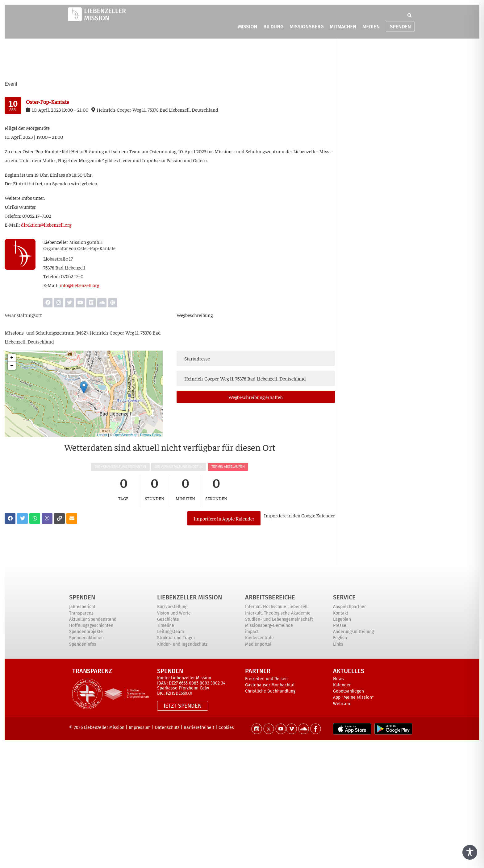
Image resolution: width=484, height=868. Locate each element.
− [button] (12, 366)
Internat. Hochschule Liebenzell (276, 607)
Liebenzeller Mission (190, 597)
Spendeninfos (83, 644)
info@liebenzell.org (79, 285)
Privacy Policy (151, 435)
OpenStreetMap (125, 435)
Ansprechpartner (349, 607)
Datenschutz (167, 728)
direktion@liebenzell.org (46, 224)
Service (344, 597)
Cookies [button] (226, 728)
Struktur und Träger (176, 638)
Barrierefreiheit (199, 728)
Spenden (82, 597)
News (338, 679)
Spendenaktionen (86, 638)
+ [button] (12, 358)
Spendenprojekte (86, 632)
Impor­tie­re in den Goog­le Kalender (299, 515)
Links (338, 644)
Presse (340, 625)
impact (252, 632)
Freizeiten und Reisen (266, 679)
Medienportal (258, 644)
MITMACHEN (343, 27)
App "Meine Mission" (353, 697)
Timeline (166, 625)
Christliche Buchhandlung (270, 691)
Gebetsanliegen (348, 691)
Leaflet (102, 435)
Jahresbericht (82, 607)
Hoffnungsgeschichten (91, 625)
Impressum (140, 728)
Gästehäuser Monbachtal (270, 685)
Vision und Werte (174, 613)
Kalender (342, 685)
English (340, 638)
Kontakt (341, 613)
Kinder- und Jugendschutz (182, 644)
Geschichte (168, 619)
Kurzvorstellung (172, 607)
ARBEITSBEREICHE (270, 597)
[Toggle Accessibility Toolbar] (470, 852)
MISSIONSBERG (307, 27)
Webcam (342, 704)
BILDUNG (273, 27)
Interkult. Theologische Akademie (278, 613)
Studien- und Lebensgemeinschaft (279, 619)
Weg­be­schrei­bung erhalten (256, 397)
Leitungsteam (171, 632)
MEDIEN (371, 27)
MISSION (248, 27)
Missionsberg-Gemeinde (269, 625)
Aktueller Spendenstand (93, 619)
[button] (410, 16)
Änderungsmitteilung (353, 632)
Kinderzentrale (259, 638)
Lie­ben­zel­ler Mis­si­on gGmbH (73, 242)
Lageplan (342, 619)
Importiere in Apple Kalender (224, 518)
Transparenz (81, 613)
